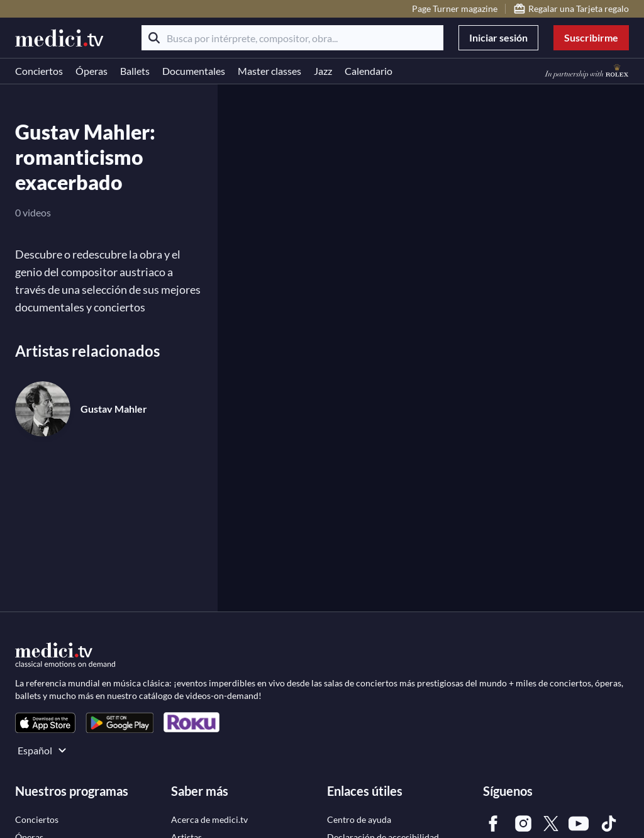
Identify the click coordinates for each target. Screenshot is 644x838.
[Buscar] (154, 38)
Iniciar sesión (498, 37)
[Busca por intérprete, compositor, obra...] (292, 38)
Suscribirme (591, 37)
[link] (45, 723)
